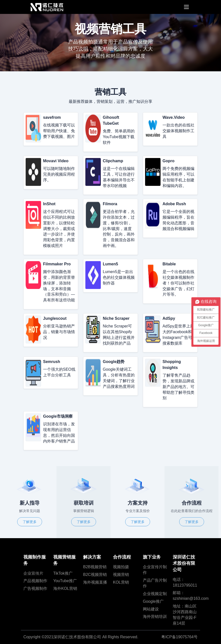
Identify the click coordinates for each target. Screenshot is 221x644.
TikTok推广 (63, 573)
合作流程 (122, 557)
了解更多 (30, 522)
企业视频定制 (155, 594)
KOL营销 (121, 582)
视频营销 (121, 575)
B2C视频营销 (95, 575)
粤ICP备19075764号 (179, 637)
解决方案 (92, 557)
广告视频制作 (35, 588)
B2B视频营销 (95, 567)
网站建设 (151, 609)
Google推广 (153, 601)
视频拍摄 (121, 567)
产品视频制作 (35, 581)
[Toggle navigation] (185, 7)
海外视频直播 (95, 582)
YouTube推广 (65, 581)
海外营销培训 (155, 617)
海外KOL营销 (65, 588)
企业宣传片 (33, 573)
